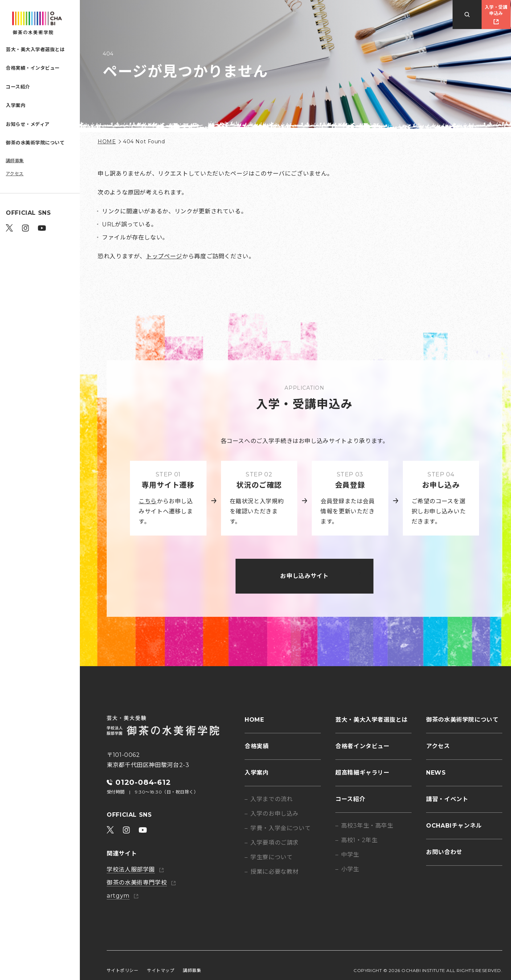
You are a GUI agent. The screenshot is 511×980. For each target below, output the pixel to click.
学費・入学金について (281, 828)
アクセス (15, 174)
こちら (148, 501)
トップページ (164, 256)
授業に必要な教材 (275, 872)
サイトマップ (161, 970)
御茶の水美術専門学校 (137, 883)
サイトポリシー (122, 970)
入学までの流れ (271, 799)
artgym (118, 896)
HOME (107, 142)
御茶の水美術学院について (35, 143)
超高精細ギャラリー (363, 773)
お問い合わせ (444, 852)
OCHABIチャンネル (454, 826)
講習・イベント (447, 799)
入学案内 (16, 105)
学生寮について (271, 857)
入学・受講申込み (496, 10)
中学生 (350, 855)
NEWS (436, 773)
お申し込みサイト (304, 576)
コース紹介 (18, 87)
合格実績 (257, 746)
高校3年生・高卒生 (367, 826)
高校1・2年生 (359, 840)
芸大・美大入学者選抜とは (35, 49)
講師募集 (15, 161)
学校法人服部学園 (131, 870)
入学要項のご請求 (275, 843)
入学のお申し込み (275, 814)
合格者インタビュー (363, 746)
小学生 (350, 869)
